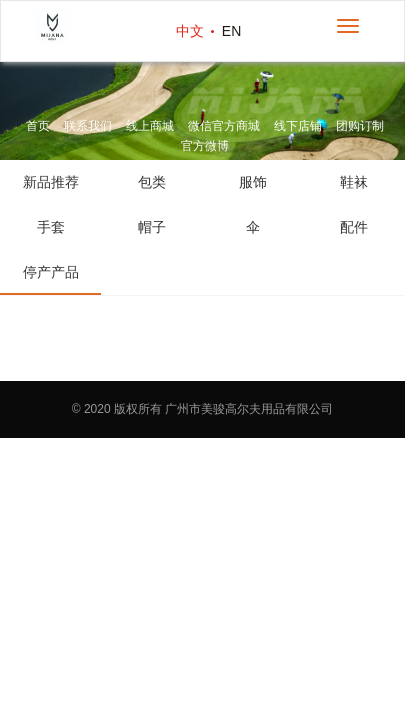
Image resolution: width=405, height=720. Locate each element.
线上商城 (150, 126)
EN (231, 31)
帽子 (152, 227)
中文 (190, 31)
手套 (51, 227)
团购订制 (360, 126)
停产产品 (51, 272)
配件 (354, 227)
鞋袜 (354, 182)
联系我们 (88, 126)
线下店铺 (298, 126)
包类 (152, 182)
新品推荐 (51, 182)
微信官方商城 (224, 126)
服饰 (253, 182)
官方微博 (205, 146)
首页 (38, 126)
